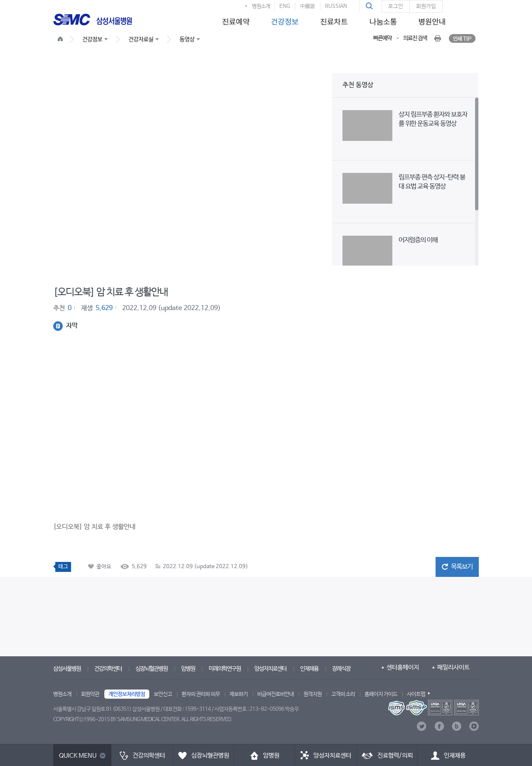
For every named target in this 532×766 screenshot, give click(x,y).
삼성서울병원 (67, 669)
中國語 (308, 6)
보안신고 (163, 694)
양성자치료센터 (270, 669)
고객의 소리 (343, 694)
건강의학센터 (108, 669)
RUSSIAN (336, 6)
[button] (370, 6)
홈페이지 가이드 (381, 694)
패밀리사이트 (453, 667)
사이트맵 (416, 694)
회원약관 (90, 694)
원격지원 (313, 694)
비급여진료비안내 (276, 694)
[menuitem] (234, 19)
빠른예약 (382, 38)
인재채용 (309, 669)
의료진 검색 (415, 38)
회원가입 (426, 6)
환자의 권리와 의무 (201, 694)
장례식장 (341, 669)
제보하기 (239, 694)
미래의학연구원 (225, 669)
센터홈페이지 (403, 667)
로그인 (396, 6)
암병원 (188, 669)
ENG (285, 6)
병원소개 (261, 6)
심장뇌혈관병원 (151, 669)
